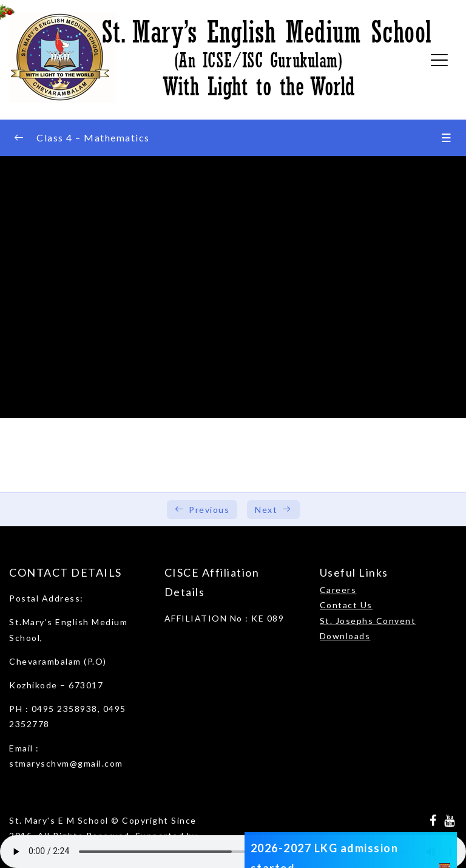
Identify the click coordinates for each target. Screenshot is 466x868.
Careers (338, 590)
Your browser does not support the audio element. (233, 852)
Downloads (345, 636)
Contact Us (346, 605)
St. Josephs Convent (368, 621)
